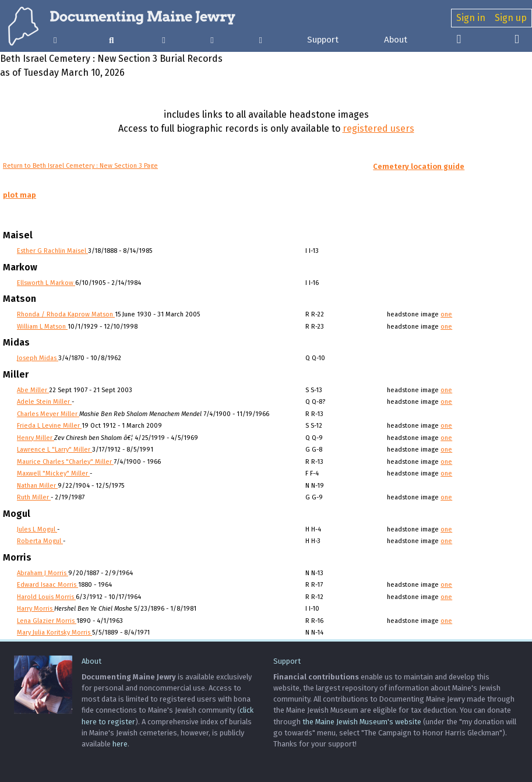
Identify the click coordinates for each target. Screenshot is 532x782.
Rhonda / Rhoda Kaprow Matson (66, 314)
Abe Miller (33, 390)
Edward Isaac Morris (47, 585)
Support (323, 40)
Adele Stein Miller (44, 402)
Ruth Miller (34, 497)
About (396, 40)
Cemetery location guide (419, 166)
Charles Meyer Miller (48, 414)
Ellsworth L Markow (46, 283)
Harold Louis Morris (46, 597)
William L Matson (42, 327)
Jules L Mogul (37, 529)
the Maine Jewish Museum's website (362, 722)
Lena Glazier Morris (47, 621)
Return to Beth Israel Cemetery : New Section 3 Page (80, 166)
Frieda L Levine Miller (49, 426)
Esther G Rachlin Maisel (52, 251)
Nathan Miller (37, 486)
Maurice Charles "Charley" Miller (65, 462)
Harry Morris (36, 609)
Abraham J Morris (43, 573)
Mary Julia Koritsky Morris (54, 633)
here (120, 744)
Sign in (471, 18)
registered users (378, 128)
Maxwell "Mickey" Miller (53, 473)
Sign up (511, 18)
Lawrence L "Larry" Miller (54, 450)
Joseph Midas (38, 358)
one (446, 314)
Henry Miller (36, 438)
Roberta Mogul (40, 541)
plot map (20, 195)
